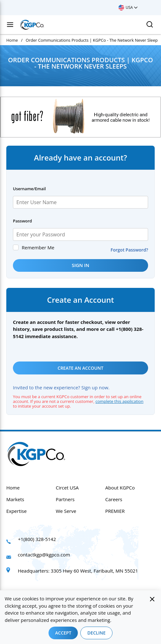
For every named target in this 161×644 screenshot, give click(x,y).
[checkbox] (16, 247)
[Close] (152, 599)
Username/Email (29, 189)
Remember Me (38, 247)
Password (22, 221)
